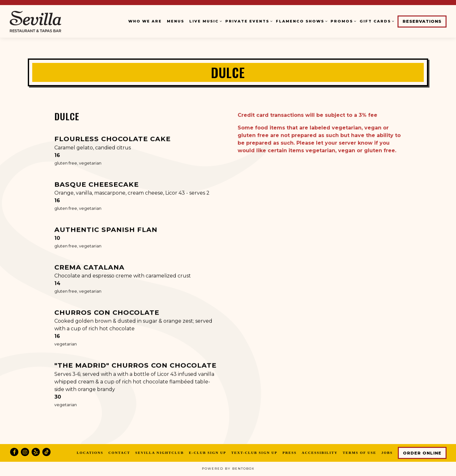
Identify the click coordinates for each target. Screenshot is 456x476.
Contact (119, 453)
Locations (90, 453)
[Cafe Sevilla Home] (49, 21)
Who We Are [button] (145, 21)
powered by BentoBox (228, 469)
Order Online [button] (422, 453)
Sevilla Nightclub (160, 453)
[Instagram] (25, 452)
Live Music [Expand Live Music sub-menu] (205, 21)
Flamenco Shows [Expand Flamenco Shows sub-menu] (301, 21)
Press (290, 453)
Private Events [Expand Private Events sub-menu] (248, 21)
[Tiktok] (46, 452)
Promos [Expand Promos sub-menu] (343, 21)
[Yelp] (36, 452)
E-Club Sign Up (208, 453)
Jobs (387, 453)
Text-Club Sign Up (254, 453)
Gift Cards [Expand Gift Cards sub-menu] (376, 21)
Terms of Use (359, 453)
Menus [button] (176, 21)
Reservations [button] (422, 21)
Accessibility (320, 453)
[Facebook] (14, 452)
